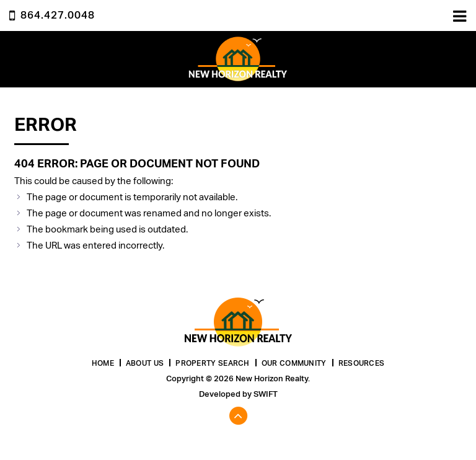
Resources (362, 363)
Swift (266, 394)
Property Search (213, 363)
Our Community (294, 363)
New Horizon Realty (238, 59)
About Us (145, 363)
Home (103, 363)
